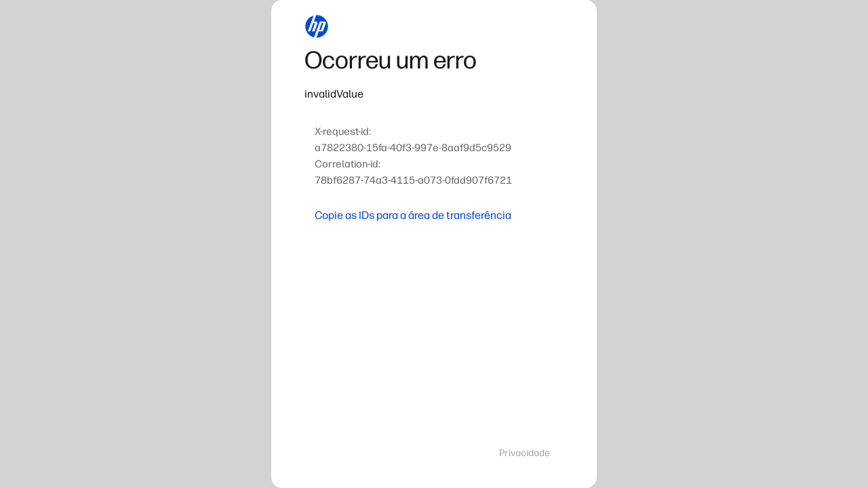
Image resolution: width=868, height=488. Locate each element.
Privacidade (525, 453)
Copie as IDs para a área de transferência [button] (413, 215)
